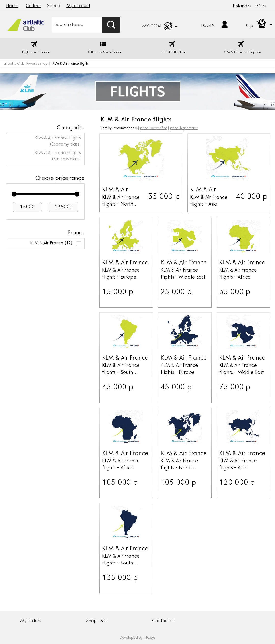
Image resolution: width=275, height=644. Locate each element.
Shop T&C (96, 621)
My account (78, 6)
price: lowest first (154, 128)
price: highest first (184, 128)
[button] (254, 25)
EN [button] (261, 6)
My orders (31, 621)
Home (12, 6)
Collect (33, 6)
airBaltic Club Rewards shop (26, 64)
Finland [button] (242, 6)
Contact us (163, 621)
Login (208, 26)
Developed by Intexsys (137, 638)
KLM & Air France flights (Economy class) (58, 141)
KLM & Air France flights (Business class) (58, 156)
